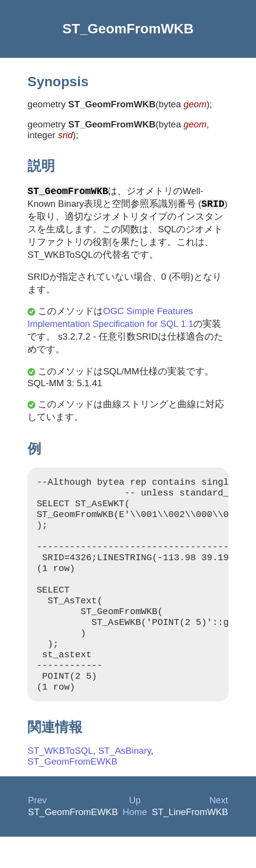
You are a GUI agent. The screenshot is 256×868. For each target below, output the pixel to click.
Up (135, 831)
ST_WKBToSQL (60, 782)
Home (135, 843)
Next (219, 831)
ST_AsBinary (124, 782)
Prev (37, 831)
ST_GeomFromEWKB (72, 793)
